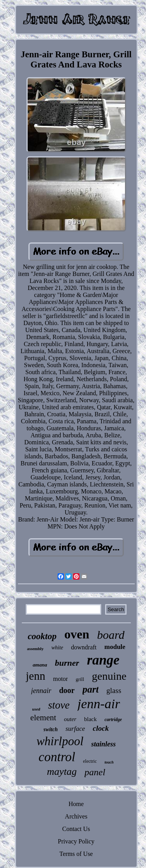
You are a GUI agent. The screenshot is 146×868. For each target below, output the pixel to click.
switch (51, 729)
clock (101, 728)
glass (114, 690)
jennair (41, 691)
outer (70, 719)
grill (80, 679)
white (57, 648)
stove (59, 705)
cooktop (42, 636)
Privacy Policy (76, 841)
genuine (109, 676)
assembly (35, 649)
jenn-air (99, 704)
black (90, 719)
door (67, 690)
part (91, 689)
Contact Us (76, 829)
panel (95, 772)
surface (75, 729)
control (57, 757)
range (103, 660)
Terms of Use (76, 854)
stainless (103, 744)
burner (67, 663)
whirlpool (60, 741)
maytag (62, 772)
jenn (35, 676)
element (43, 718)
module (115, 647)
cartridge (113, 720)
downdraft (84, 647)
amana (40, 665)
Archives (76, 816)
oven (77, 634)
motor (60, 679)
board (111, 635)
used (36, 709)
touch (109, 762)
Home (76, 804)
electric (90, 761)
